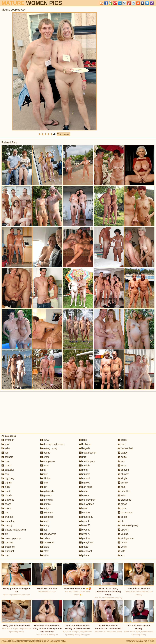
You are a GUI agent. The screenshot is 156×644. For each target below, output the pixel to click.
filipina (45, 478)
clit (5, 534)
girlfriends (47, 491)
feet (44, 474)
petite (84, 547)
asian (6, 448)
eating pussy (49, 448)
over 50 (85, 525)
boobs (6, 504)
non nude (86, 487)
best (5, 474)
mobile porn (87, 461)
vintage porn (126, 538)
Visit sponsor (64, 134)
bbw (5, 461)
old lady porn (88, 500)
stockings (125, 500)
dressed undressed (52, 444)
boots (6, 508)
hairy (45, 508)
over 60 (85, 530)
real (121, 444)
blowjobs (8, 500)
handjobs (47, 517)
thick (122, 508)
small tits (124, 491)
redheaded (125, 448)
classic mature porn (14, 530)
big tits (7, 483)
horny (45, 525)
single (123, 478)
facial (45, 466)
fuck (44, 483)
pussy (123, 440)
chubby (7, 525)
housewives (48, 534)
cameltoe (8, 521)
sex (121, 461)
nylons (84, 495)
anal (5, 444)
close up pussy (11, 538)
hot (44, 530)
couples (7, 542)
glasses (46, 495)
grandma (47, 500)
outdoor (85, 513)
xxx (121, 555)
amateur (8, 440)
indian (45, 538)
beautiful (8, 470)
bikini (6, 487)
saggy (123, 453)
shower (123, 474)
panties (85, 538)
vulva (122, 542)
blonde (7, 495)
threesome (125, 513)
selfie (122, 457)
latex (44, 551)
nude (83, 491)
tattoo (122, 504)
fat (43, 470)
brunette (8, 517)
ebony (45, 453)
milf (82, 457)
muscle (84, 474)
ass (5, 453)
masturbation (88, 453)
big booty (8, 478)
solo (122, 495)
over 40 (85, 521)
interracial (47, 542)
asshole (7, 457)
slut (121, 487)
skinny (123, 483)
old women (87, 504)
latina (45, 555)
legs (83, 440)
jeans (45, 547)
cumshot (8, 551)
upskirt (123, 530)
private (84, 555)
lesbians (85, 444)
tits (121, 521)
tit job (122, 517)
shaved (123, 470)
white (122, 547)
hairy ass (47, 513)
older (83, 508)
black (6, 491)
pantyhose (86, 542)
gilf (43, 487)
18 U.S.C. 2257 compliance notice (50, 641)
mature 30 (86, 517)
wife (122, 551)
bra (5, 513)
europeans (48, 461)
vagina (123, 534)
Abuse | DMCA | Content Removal (18, 641)
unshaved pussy (128, 525)
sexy (122, 466)
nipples (84, 483)
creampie (8, 547)
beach (6, 466)
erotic (45, 457)
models (85, 466)
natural (84, 478)
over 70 (85, 534)
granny (46, 504)
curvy (45, 440)
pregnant (85, 551)
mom (83, 470)
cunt (5, 555)
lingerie (85, 448)
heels (45, 521)
